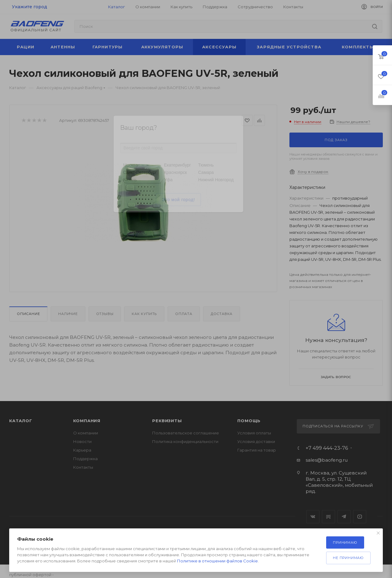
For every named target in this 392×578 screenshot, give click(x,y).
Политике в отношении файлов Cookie (217, 561)
